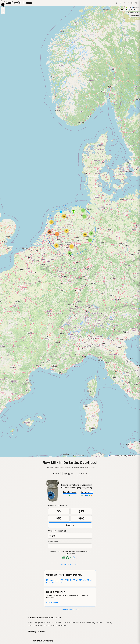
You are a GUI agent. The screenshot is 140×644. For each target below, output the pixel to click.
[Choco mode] (128, 3)
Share (56, 474)
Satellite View (134, 16)
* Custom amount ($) (57, 531)
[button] (61, 212)
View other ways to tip (70, 564)
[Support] (121, 3)
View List (83, 474)
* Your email (53, 542)
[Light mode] (132, 3)
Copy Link (69, 474)
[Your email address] (70, 546)
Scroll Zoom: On (133, 13)
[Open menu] (136, 3)
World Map (125, 10)
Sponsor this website (70, 610)
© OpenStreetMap (121, 456)
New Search (135, 10)
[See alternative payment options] (74, 558)
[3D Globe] (116, 3)
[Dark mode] (125, 3)
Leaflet (112, 456)
